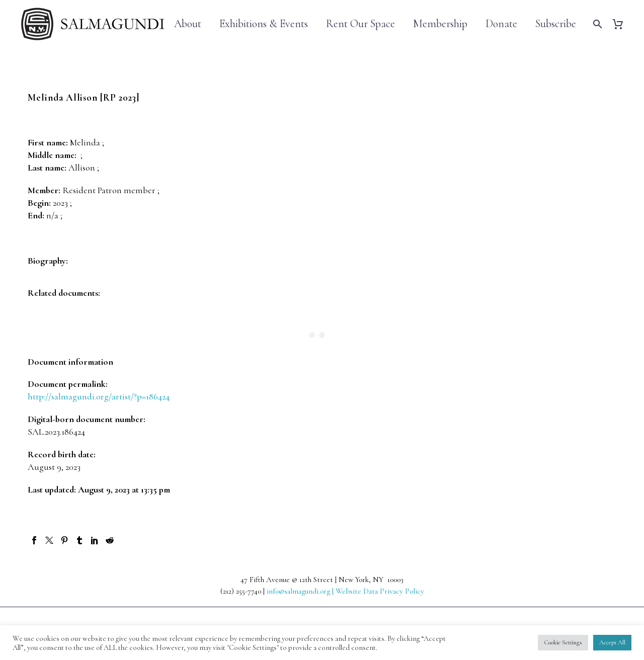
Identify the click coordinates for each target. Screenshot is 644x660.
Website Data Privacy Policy (380, 591)
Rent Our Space (360, 24)
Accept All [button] (612, 642)
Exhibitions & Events (264, 24)
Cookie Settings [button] (563, 642)
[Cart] (622, 24)
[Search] (596, 24)
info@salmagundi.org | (301, 591)
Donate (501, 24)
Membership (440, 24)
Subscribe (556, 24)
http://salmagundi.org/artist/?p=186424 (99, 396)
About (188, 24)
